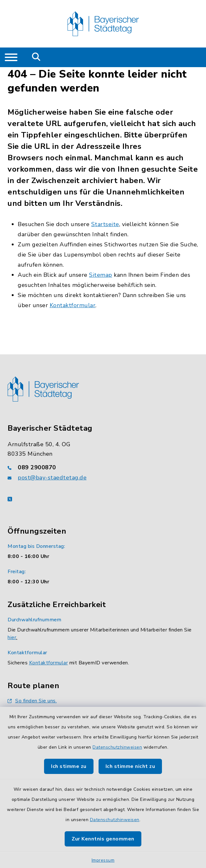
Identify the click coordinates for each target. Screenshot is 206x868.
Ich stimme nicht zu (130, 766)
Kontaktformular (73, 305)
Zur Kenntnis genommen (103, 839)
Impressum (103, 860)
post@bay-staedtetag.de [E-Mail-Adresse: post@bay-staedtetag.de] (52, 478)
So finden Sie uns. (32, 701)
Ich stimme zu (69, 766)
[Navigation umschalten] (11, 57)
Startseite (105, 224)
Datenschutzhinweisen (117, 747)
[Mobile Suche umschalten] (36, 57)
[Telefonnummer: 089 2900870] (103, 467)
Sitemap (101, 275)
